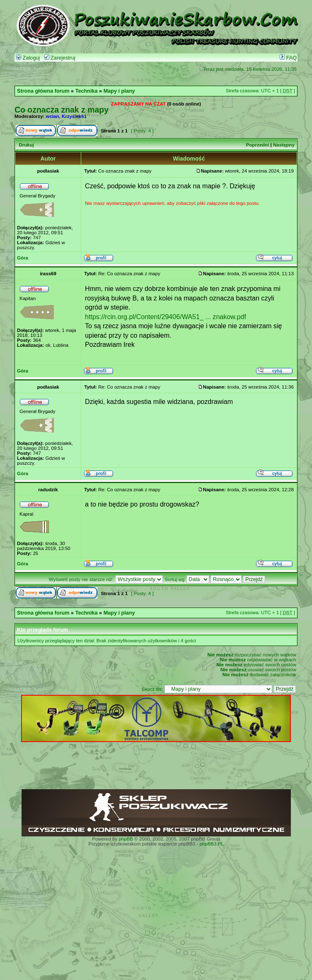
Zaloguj (28, 58)
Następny (284, 145)
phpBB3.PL (211, 844)
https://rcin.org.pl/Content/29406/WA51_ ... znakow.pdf (166, 317)
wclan (53, 116)
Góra (23, 258)
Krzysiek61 (74, 116)
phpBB (126, 839)
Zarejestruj (60, 58)
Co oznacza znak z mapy (62, 110)
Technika (87, 91)
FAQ (288, 58)
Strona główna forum (43, 91)
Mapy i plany (119, 91)
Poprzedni (258, 145)
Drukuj (26, 145)
